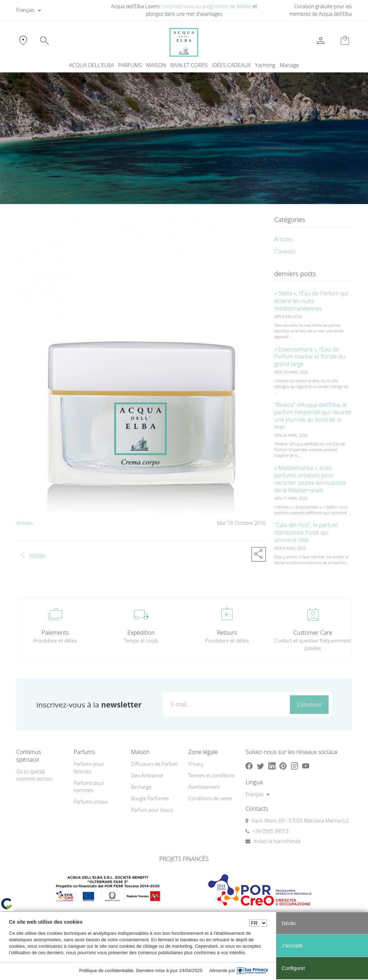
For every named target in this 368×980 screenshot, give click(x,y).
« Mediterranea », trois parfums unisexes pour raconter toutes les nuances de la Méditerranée (310, 479)
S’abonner (309, 705)
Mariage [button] (289, 65)
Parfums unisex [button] (90, 802)
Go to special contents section (35, 775)
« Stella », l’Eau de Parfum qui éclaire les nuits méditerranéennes (312, 301)
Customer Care (313, 633)
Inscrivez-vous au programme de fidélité (207, 6)
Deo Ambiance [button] (147, 775)
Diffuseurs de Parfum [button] (154, 764)
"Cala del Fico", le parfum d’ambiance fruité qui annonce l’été (306, 532)
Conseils (285, 251)
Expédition (141, 633)
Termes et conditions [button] (211, 775)
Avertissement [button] (204, 787)
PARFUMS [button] (130, 65)
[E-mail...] (225, 704)
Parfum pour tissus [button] (152, 810)
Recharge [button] (141, 787)
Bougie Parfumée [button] (150, 798)
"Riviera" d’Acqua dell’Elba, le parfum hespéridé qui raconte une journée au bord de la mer (313, 416)
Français (26, 10)
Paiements (55, 633)
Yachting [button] (265, 65)
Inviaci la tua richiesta (277, 841)
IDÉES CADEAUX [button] (231, 65)
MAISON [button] (156, 65)
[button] (259, 554)
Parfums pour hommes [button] (89, 787)
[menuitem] (265, 65)
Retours (227, 633)
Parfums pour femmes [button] (89, 768)
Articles (25, 523)
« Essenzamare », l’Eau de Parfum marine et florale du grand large (310, 357)
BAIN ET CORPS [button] (189, 65)
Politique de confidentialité (106, 970)
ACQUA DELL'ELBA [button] (91, 65)
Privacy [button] (196, 764)
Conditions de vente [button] (210, 798)
